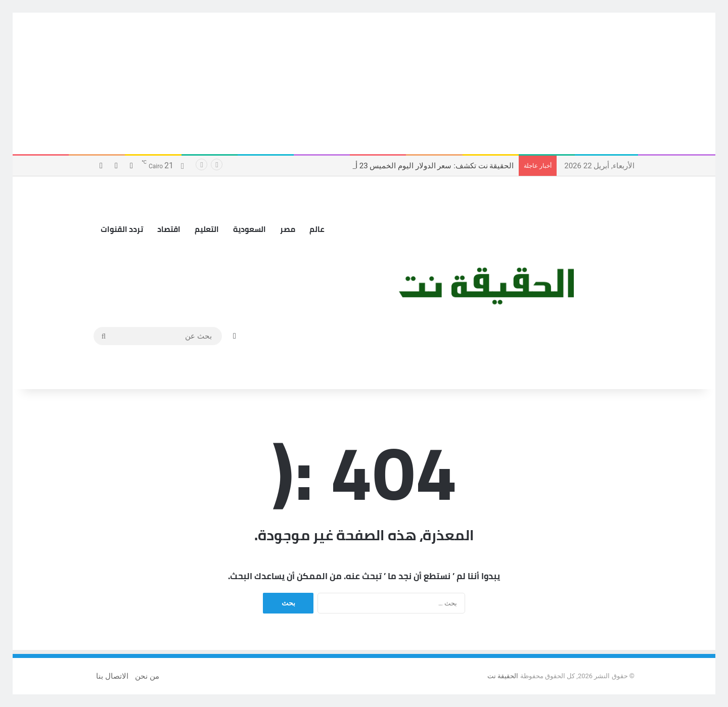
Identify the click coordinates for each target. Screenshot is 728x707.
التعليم (207, 229)
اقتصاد (169, 229)
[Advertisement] (364, 83)
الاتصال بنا (112, 676)
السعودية (249, 229)
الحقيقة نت (503, 676)
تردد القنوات (122, 229)
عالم (317, 229)
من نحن (147, 676)
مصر (288, 229)
